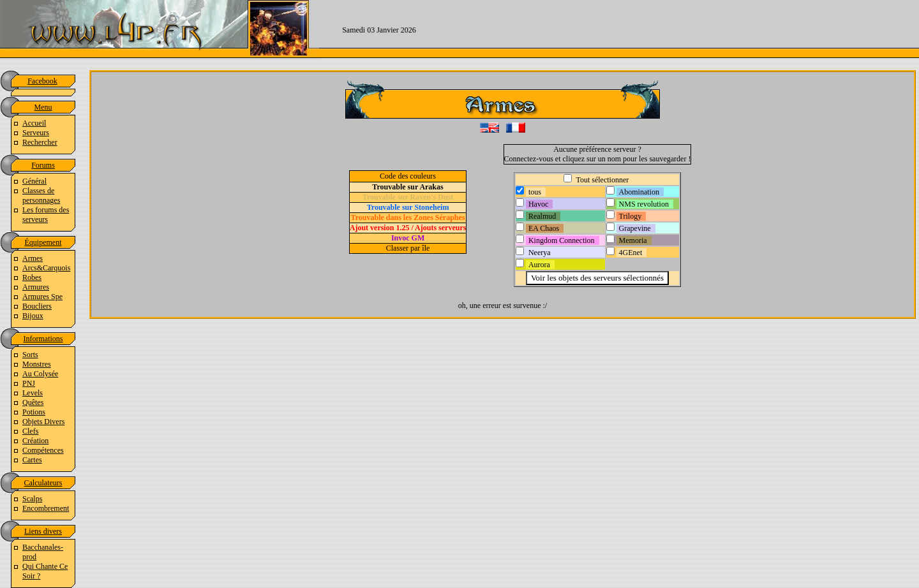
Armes (33, 258)
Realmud (542, 216)
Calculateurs (43, 483)
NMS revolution (644, 204)
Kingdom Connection (562, 240)
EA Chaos (544, 228)
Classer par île (408, 248)
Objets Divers (43, 422)
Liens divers (43, 531)
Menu (43, 107)
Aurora (539, 265)
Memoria (633, 240)
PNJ (29, 383)
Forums (43, 165)
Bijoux (33, 316)
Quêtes (33, 402)
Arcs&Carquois (46, 268)
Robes (32, 277)
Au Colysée (40, 374)
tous (535, 192)
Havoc (538, 204)
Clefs (30, 431)
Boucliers (37, 306)
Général (34, 181)
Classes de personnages (41, 195)
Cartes (32, 460)
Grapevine (635, 228)
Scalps (32, 499)
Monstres (37, 364)
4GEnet (631, 253)
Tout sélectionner (602, 180)
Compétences (43, 450)
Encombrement (46, 508)
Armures (36, 287)
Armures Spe (42, 297)
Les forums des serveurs (46, 215)
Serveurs (36, 133)
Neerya (540, 253)
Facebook (42, 81)
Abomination (639, 192)
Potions (34, 412)
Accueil (34, 123)
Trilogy (631, 216)
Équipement (43, 242)
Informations (43, 339)
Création (35, 441)
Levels (33, 393)
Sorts (30, 355)
